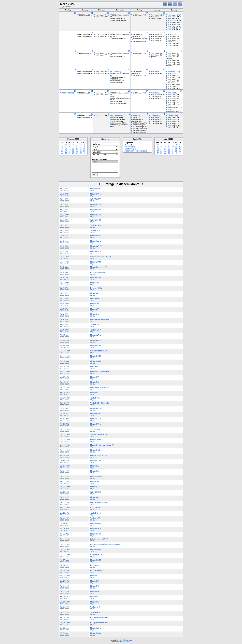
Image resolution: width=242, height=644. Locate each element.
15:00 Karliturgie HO (140, 129)
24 (92, 13)
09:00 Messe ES (173, 55)
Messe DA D (95, 450)
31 (92, 114)
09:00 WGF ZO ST (174, 19)
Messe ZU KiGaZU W (99, 502)
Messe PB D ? (96, 210)
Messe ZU (94, 309)
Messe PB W (96, 236)
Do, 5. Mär (64, 257)
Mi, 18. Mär (65, 419)
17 (92, 70)
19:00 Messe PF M (102, 95)
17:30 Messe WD (156, 53)
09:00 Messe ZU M (119, 38)
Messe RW (95, 377)
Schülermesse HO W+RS (101, 257)
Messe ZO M (96, 523)
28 (164, 13)
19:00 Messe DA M (119, 57)
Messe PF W (96, 215)
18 (108, 70)
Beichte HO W (96, 288)
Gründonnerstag (118, 116)
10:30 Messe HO (173, 100)
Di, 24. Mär (65, 523)
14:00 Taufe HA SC (174, 104)
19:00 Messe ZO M (86, 93)
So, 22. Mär (65, 476)
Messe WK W (96, 340)
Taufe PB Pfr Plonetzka (100, 403)
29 (181, 91)
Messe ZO (95, 304)
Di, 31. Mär (65, 628)
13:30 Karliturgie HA (140, 125)
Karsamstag (155, 116)
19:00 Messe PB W (86, 74)
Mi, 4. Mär (64, 246)
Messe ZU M (95, 262)
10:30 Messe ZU (173, 121)
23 (75, 13)
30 (75, 114)
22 (181, 70)
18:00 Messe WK (156, 40)
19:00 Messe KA (156, 72)
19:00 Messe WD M (86, 36)
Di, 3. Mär (64, 236)
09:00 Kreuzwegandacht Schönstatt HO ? (137, 119)
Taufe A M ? (95, 230)
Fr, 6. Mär (64, 267)
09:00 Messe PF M (102, 55)
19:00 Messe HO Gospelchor (155, 56)
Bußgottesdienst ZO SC (100, 618)
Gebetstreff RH (96, 555)
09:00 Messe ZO (173, 35)
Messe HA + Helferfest (99, 319)
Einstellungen (130, 149)
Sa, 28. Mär (65, 565)
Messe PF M (95, 346)
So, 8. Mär (64, 304)
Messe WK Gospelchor (100, 387)
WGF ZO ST (95, 199)
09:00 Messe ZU (173, 36)
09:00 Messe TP (156, 35)
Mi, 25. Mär (65, 529)
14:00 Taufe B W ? (174, 44)
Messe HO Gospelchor (100, 372)
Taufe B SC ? (96, 225)
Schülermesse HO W (99, 351)
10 (92, 51)
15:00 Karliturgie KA (140, 132)
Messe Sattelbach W (99, 267)
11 (108, 51)
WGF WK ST (96, 220)
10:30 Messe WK (173, 79)
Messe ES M (95, 278)
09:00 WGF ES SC (174, 77)
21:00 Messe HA (156, 123)
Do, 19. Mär (65, 429)
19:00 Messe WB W (102, 72)
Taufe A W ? (95, 518)
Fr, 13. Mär (65, 361)
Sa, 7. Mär (64, 283)
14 (164, 51)
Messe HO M (96, 204)
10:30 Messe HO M (174, 21)
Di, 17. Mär (65, 408)
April (167, 139)
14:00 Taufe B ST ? (174, 86)
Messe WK (95, 298)
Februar (71, 139)
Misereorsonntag (174, 72)
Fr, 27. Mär (65, 560)
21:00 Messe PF (156, 121)
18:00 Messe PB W (86, 35)
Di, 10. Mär (65, 335)
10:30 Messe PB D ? (175, 22)
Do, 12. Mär (65, 351)
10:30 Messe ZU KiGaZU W (172, 82)
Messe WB (95, 293)
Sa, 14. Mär (65, 366)
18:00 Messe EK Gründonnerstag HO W (118, 122)
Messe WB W (96, 246)
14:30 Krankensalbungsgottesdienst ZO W (120, 98)
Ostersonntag (173, 116)
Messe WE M (96, 335)
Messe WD (95, 366)
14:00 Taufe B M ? (174, 62)
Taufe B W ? (95, 325)
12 (129, 51)
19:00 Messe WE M (86, 53)
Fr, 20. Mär (65, 455)
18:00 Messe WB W (102, 35)
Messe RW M (96, 194)
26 (129, 13)
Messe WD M (96, 241)
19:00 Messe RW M (102, 36)
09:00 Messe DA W (174, 15)
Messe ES (94, 382)
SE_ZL (105, 162)
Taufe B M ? (95, 398)
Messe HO (95, 602)
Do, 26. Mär (65, 539)
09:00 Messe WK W (102, 15)
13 (147, 51)
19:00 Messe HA (156, 74)
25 (108, 13)
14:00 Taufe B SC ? (174, 28)
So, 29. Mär (65, 586)
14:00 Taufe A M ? (174, 30)
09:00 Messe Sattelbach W (136, 35)
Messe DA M (95, 356)
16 (75, 70)
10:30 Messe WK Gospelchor (172, 58)
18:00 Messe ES (156, 99)
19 (129, 70)
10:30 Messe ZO (173, 123)
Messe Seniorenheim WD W (102, 445)
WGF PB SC (95, 508)
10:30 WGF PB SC (174, 85)
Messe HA (95, 471)
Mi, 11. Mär (65, 340)
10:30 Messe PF (173, 60)
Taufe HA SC (96, 612)
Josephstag (116, 72)
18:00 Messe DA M (119, 19)
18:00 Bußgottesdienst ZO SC (174, 107)
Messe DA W (96, 189)
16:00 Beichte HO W (157, 36)
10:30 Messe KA (173, 38)
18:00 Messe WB (156, 38)
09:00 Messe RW (173, 53)
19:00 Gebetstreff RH (119, 20)
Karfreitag (137, 116)
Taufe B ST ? (96, 513)
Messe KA (94, 314)
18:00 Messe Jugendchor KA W (155, 18)
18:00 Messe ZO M (86, 15)
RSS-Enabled (126, 642)
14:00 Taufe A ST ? (174, 46)
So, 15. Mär (65, 377)
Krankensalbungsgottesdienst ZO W (105, 544)
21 (164, 70)
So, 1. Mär (64, 189)
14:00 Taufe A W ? (174, 88)
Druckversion (130, 147)
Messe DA (95, 591)
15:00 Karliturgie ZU (140, 127)
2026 (77, 139)
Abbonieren (129, 151)
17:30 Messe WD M (157, 15)
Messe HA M (95, 361)
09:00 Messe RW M (174, 17)
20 (147, 70)
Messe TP (94, 283)
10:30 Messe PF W (174, 24)
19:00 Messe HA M (139, 15)
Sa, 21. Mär (65, 466)
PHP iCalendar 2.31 (125, 640)
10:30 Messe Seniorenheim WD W (117, 80)
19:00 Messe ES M (139, 42)
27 (147, 13)
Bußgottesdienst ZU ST (100, 623)
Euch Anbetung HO (98, 272)
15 (181, 51)
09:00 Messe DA (173, 97)
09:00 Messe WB (173, 75)
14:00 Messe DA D (118, 83)
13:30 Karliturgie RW (140, 123)
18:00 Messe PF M (102, 17)
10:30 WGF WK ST (174, 26)
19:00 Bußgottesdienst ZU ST (174, 110)
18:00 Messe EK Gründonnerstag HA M (118, 119)
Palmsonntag (155, 93)
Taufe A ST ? (95, 330)
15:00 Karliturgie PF (140, 130)
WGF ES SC (95, 492)
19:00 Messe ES (156, 120)
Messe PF (94, 393)
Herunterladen (141, 151)
